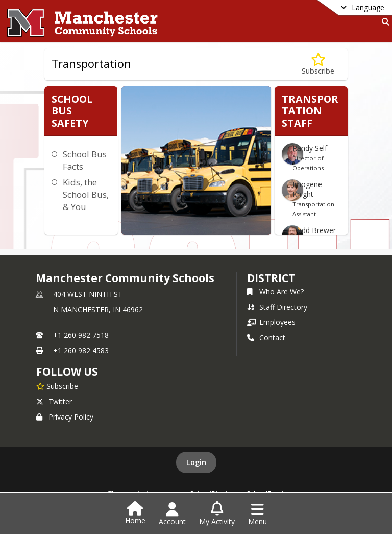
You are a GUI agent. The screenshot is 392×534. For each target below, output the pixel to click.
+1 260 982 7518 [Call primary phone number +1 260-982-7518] (81, 335)
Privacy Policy (65, 417)
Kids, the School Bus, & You (86, 194)
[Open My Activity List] (217, 514)
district (271, 278)
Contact (266, 338)
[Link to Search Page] (384, 22)
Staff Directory (277, 307)
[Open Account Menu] (172, 514)
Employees (271, 322)
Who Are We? (275, 292)
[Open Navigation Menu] (258, 514)
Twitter (54, 401)
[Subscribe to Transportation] (318, 64)
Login (196, 462)
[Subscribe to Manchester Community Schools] (57, 386)
